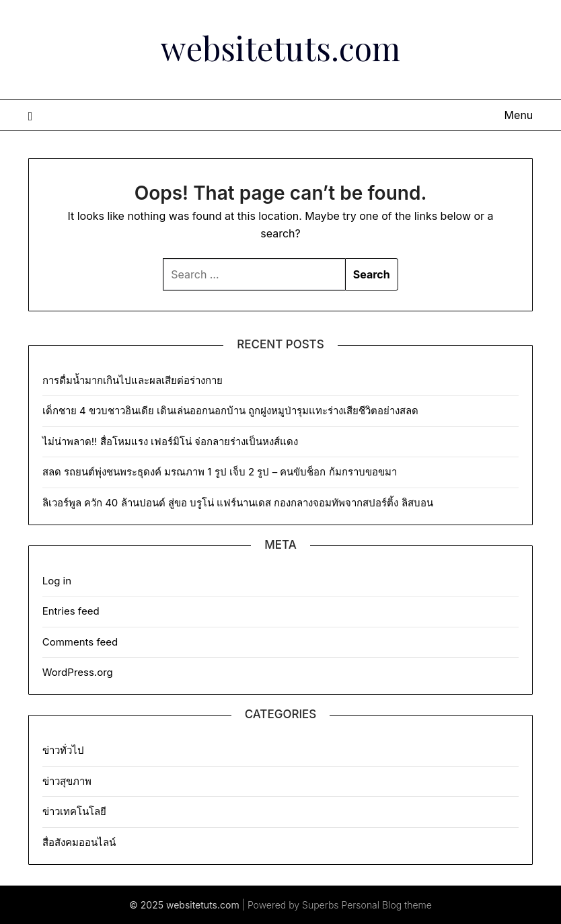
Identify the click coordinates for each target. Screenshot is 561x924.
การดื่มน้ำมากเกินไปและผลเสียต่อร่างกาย (133, 380)
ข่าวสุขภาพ (67, 781)
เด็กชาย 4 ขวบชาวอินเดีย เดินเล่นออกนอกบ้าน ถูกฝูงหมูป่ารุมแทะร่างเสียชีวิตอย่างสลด (231, 411)
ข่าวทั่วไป (63, 750)
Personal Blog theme (387, 905)
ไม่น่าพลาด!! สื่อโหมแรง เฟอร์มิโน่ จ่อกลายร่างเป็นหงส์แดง (170, 441)
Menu (519, 115)
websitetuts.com (280, 48)
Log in (57, 581)
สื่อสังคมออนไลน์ (79, 842)
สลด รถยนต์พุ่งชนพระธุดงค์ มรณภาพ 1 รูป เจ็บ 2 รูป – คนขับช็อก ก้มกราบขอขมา (220, 472)
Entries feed (71, 611)
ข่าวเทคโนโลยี (74, 811)
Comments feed (80, 642)
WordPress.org (78, 672)
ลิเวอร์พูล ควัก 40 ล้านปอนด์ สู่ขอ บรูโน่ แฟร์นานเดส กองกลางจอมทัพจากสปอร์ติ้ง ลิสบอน (238, 503)
